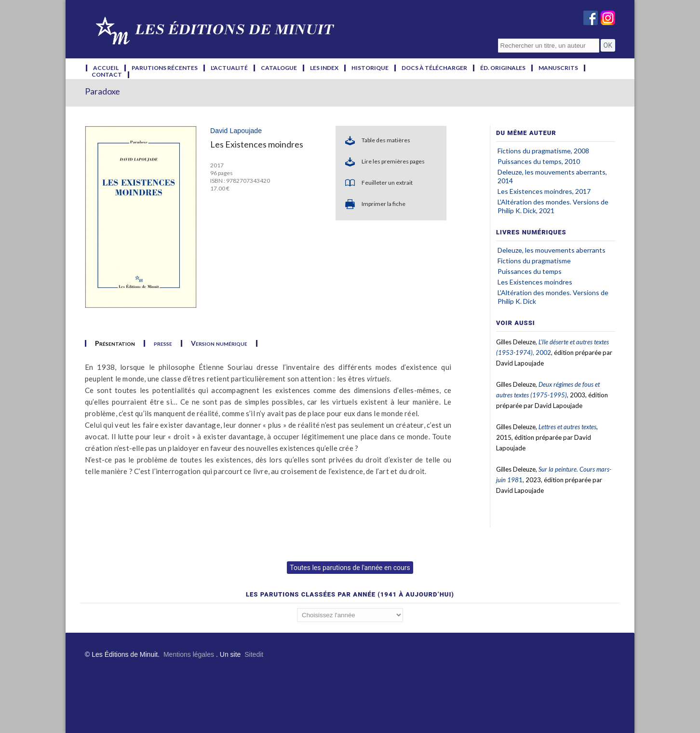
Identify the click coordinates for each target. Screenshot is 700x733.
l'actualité (229, 68)
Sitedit (254, 654)
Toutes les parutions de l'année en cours (350, 568)
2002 (543, 353)
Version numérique (219, 343)
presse (163, 343)
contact (107, 75)
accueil (106, 68)
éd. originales (503, 68)
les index (324, 68)
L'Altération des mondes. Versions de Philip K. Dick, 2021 (553, 206)
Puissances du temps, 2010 (539, 161)
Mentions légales (189, 654)
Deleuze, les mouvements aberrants (552, 250)
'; (350, 615)
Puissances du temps (530, 271)
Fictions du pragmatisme (534, 261)
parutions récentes (165, 68)
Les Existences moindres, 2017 (544, 191)
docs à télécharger (434, 68)
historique (370, 68)
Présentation (115, 343)
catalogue (279, 68)
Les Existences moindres (535, 282)
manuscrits (558, 68)
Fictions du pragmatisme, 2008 (543, 151)
